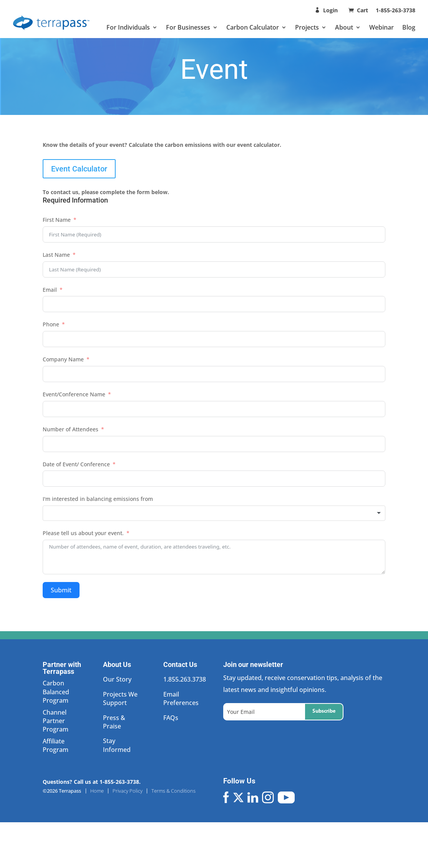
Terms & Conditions (173, 791)
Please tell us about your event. (83, 533)
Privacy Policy (128, 791)
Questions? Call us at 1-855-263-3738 (91, 782)
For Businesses (188, 27)
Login (330, 10)
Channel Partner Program (56, 721)
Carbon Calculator (253, 27)
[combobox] (214, 513)
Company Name (63, 359)
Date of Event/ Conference (76, 464)
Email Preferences (181, 698)
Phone (51, 324)
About (344, 27)
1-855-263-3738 (396, 10)
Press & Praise (114, 722)
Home (97, 791)
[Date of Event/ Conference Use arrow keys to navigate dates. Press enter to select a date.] (214, 479)
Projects (307, 27)
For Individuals (128, 27)
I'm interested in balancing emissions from (98, 499)
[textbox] (214, 513)
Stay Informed (117, 745)
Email (50, 290)
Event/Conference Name (74, 394)
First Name (57, 220)
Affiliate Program (56, 745)
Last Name (56, 255)
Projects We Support (120, 698)
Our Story (117, 679)
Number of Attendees (71, 429)
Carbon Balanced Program (56, 692)
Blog (409, 27)
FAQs (171, 718)
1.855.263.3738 (185, 679)
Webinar (382, 27)
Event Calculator (79, 169)
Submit (61, 590)
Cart (363, 10)
